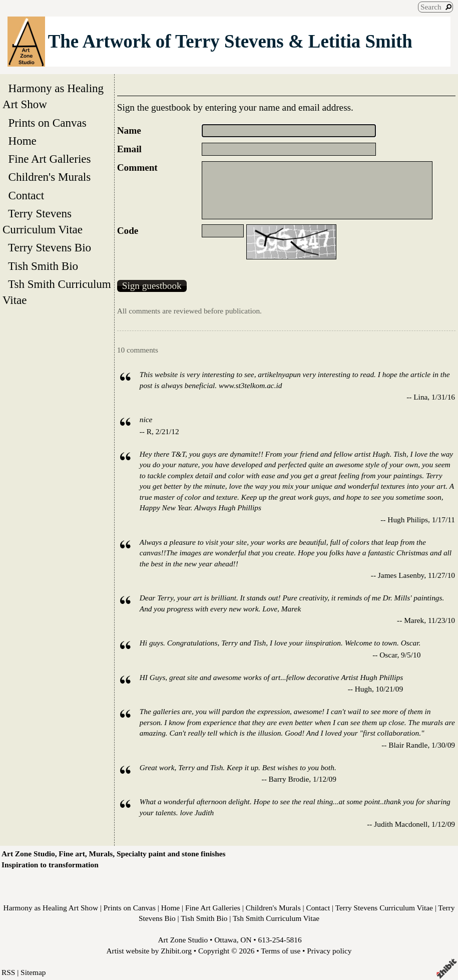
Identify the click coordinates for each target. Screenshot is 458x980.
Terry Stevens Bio (50, 247)
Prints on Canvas (47, 123)
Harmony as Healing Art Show (53, 96)
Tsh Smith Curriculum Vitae (57, 292)
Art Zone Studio (183, 940)
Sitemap (33, 972)
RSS (8, 972)
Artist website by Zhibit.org (149, 951)
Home (22, 141)
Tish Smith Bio (43, 266)
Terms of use (281, 951)
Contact (26, 195)
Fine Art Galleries (50, 159)
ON (246, 940)
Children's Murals (50, 177)
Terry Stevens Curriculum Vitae (46, 221)
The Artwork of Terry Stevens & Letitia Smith (230, 41)
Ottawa (225, 940)
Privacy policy (329, 951)
